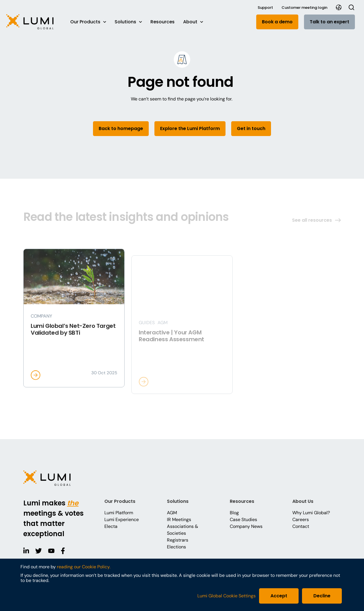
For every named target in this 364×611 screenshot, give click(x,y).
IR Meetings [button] (179, 520)
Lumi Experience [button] (122, 520)
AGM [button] (172, 513)
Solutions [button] (128, 22)
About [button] (193, 22)
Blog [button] (234, 513)
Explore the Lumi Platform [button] (190, 128)
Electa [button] (111, 526)
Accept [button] (279, 596)
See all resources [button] (316, 220)
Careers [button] (301, 520)
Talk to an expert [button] (329, 22)
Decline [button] (322, 596)
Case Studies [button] (243, 520)
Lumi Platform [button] (119, 513)
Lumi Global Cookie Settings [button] (227, 596)
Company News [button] (246, 526)
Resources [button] (163, 22)
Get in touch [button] (251, 128)
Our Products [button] (88, 22)
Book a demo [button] (277, 22)
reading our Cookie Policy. (84, 567)
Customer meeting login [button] (304, 8)
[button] (33, 22)
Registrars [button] (178, 540)
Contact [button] (301, 526)
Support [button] (265, 8)
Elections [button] (176, 547)
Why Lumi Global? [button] (311, 513)
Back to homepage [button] (121, 128)
